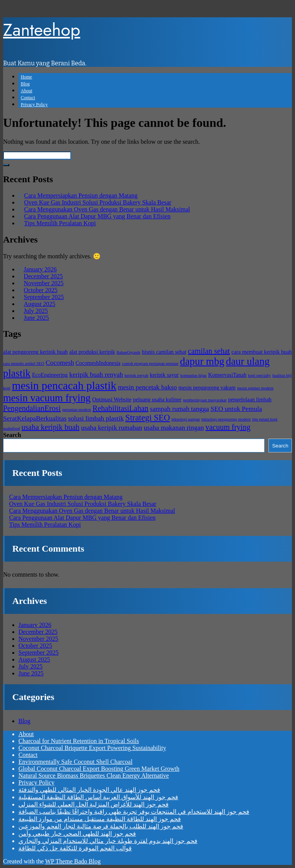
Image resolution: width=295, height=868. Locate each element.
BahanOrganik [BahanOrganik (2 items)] (128, 352)
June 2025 (36, 318)
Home (26, 77)
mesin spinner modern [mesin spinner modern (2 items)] (255, 388)
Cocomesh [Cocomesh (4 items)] (60, 362)
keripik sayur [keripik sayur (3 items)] (164, 375)
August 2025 (40, 304)
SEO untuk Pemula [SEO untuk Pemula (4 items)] (236, 409)
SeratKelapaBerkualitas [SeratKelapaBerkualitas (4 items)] (35, 418)
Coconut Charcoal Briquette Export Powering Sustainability (92, 748)
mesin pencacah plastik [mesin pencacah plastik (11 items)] (64, 386)
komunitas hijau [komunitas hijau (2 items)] (194, 375)
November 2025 (44, 283)
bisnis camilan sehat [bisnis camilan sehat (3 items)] (164, 352)
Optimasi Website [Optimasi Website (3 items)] (112, 399)
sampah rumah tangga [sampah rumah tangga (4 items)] (179, 409)
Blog (25, 84)
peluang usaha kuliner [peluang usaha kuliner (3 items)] (157, 399)
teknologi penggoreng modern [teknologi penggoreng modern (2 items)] (226, 419)
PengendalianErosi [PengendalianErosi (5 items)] (32, 408)
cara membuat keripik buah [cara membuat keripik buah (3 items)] (262, 352)
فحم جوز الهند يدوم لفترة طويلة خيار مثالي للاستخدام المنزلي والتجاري (108, 841)
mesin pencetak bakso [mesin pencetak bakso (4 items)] (147, 387)
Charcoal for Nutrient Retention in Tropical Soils (79, 741)
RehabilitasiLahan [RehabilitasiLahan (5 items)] (121, 408)
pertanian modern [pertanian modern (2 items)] (77, 410)
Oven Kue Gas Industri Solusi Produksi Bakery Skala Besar (98, 202)
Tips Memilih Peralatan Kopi (60, 223)
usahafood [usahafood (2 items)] (12, 428)
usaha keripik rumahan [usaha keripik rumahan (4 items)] (112, 427)
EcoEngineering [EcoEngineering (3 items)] (50, 375)
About (27, 91)
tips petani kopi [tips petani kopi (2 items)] (265, 419)
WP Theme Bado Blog (73, 861)
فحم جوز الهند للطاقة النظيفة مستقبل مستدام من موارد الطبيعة (100, 819)
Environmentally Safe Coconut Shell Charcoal (75, 762)
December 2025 (43, 276)
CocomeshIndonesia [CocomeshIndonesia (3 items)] (98, 363)
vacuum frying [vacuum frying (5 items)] (228, 427)
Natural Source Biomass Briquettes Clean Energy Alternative (94, 776)
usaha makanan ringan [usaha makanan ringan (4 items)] (174, 427)
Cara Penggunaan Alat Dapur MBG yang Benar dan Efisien (97, 216)
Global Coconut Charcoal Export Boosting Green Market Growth (99, 769)
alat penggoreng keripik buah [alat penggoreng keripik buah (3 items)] (35, 352)
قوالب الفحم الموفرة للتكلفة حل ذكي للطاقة (75, 848)
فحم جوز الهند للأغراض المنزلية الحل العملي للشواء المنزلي (94, 804)
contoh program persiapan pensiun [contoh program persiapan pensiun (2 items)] (150, 363)
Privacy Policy (34, 105)
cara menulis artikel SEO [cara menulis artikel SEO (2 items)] (24, 363)
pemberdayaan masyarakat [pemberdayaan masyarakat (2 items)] (205, 400)
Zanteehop (42, 30)
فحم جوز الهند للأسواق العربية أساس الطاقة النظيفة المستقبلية (98, 797)
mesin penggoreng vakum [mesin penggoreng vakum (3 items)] (207, 387)
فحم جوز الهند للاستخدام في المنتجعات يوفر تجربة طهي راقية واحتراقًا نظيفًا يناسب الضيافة (134, 812)
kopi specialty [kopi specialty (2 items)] (259, 375)
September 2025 (44, 297)
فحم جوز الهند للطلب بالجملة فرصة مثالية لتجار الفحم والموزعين (101, 826)
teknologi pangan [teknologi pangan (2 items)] (186, 419)
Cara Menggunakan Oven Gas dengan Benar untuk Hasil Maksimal (107, 209)
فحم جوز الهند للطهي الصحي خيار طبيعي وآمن (77, 834)
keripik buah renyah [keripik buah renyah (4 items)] (96, 374)
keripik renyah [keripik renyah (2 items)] (136, 375)
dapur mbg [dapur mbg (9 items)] (202, 361)
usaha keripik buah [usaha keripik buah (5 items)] (51, 427)
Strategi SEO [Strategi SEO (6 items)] (147, 418)
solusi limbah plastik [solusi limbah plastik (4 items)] (96, 418)
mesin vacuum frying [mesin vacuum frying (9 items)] (47, 398)
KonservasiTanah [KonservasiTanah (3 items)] (227, 375)
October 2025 (41, 290)
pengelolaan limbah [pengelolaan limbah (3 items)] (250, 399)
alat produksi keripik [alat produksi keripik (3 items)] (92, 352)
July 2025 (36, 311)
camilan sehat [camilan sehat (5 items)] (209, 351)
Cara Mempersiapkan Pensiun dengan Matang (81, 195)
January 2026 (40, 269)
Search (12, 435)
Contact (28, 98)
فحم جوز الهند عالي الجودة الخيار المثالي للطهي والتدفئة (89, 790)
